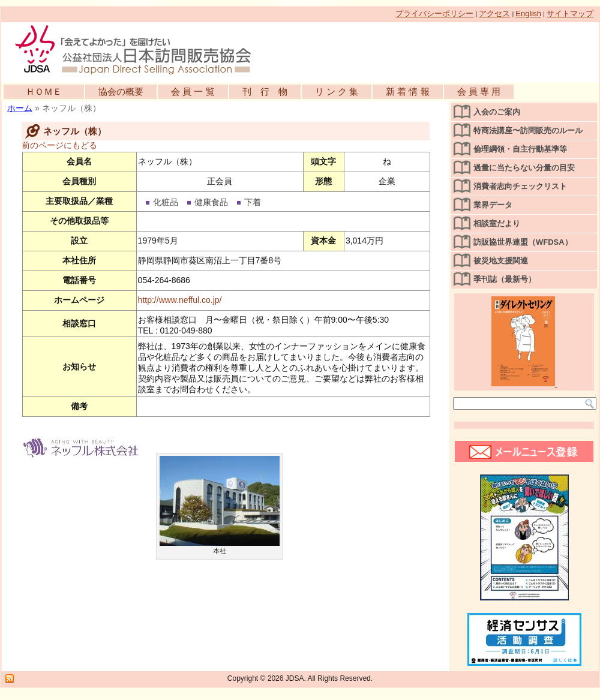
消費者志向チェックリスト (520, 186)
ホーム (20, 108)
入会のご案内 (497, 112)
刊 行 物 (265, 91)
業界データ (493, 205)
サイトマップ (570, 13)
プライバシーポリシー (434, 13)
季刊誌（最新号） (505, 279)
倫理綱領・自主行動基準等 (520, 149)
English (528, 13)
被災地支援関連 (501, 261)
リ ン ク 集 (337, 91)
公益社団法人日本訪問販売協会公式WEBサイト (139, 49)
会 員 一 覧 (193, 91)
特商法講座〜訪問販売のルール (528, 130)
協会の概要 (121, 91)
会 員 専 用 (479, 91)
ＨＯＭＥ (44, 91)
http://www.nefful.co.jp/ (180, 300)
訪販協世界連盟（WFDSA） (523, 242)
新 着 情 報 (408, 91)
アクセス (494, 13)
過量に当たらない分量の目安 (524, 168)
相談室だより (497, 223)
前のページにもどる (59, 145)
